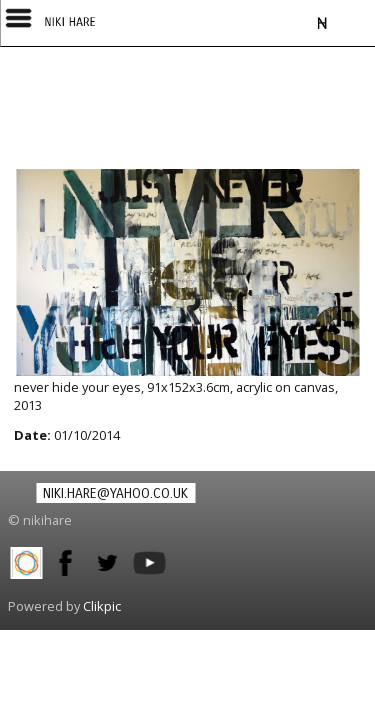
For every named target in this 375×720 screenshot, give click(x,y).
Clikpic (102, 606)
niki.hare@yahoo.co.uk (115, 493)
